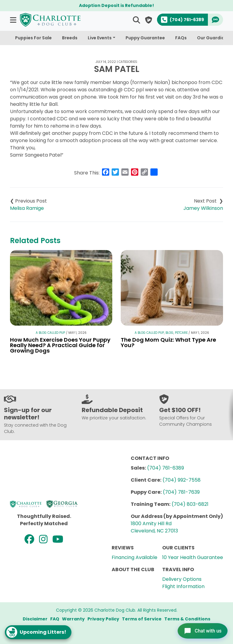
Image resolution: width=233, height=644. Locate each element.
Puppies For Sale (33, 38)
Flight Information (183, 586)
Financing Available (135, 557)
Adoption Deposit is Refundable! (116, 5)
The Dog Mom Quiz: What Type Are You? (168, 342)
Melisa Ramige (27, 208)
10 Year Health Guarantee (193, 557)
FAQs (181, 38)
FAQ (55, 619)
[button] (14, 20)
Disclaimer (35, 619)
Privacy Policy (103, 619)
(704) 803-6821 (190, 504)
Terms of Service (142, 619)
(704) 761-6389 (166, 468)
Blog (169, 333)
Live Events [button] (100, 38)
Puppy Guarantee (145, 38)
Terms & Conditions (187, 619)
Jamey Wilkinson (203, 208)
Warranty (73, 619)
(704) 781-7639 (181, 492)
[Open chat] (201, 630)
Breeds (70, 38)
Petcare (181, 333)
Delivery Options (182, 579)
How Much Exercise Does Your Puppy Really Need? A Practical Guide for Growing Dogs (60, 345)
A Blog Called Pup (50, 333)
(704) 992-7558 (182, 480)
